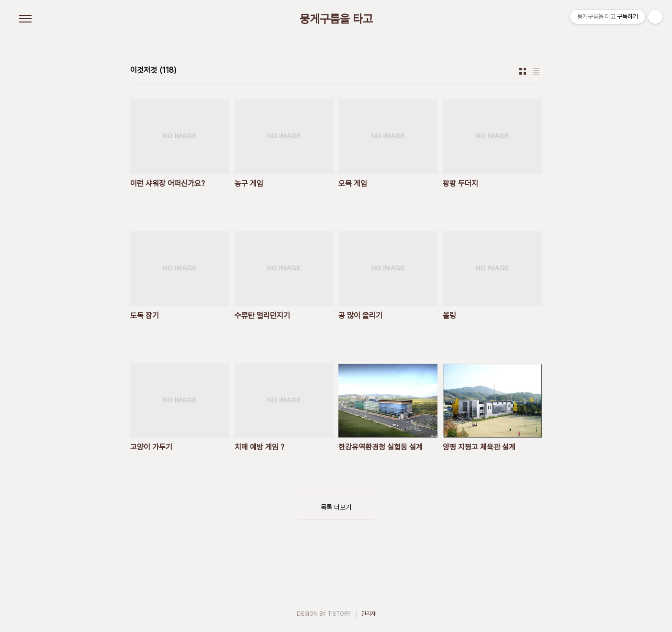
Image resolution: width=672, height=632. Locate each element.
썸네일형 (523, 71)
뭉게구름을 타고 (336, 19)
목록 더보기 (336, 507)
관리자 (369, 614)
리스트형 (536, 71)
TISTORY (339, 614)
